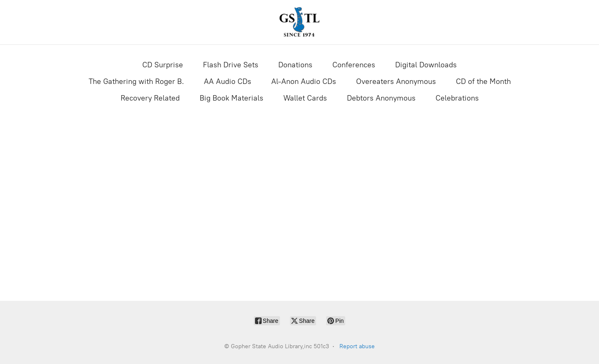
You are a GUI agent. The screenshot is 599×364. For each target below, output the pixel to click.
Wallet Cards (305, 98)
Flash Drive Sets (231, 65)
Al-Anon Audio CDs (304, 81)
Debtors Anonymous (381, 98)
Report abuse (357, 346)
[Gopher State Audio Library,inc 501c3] (299, 22)
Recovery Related (150, 98)
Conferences (354, 65)
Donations (295, 65)
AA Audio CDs (228, 81)
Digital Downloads (426, 65)
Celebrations (457, 98)
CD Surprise (163, 65)
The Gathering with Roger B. (136, 81)
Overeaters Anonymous (396, 81)
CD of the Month (483, 81)
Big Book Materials (231, 98)
